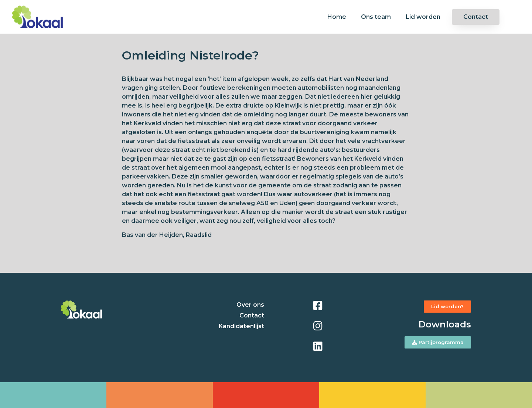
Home (337, 17)
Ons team (376, 17)
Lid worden (423, 17)
